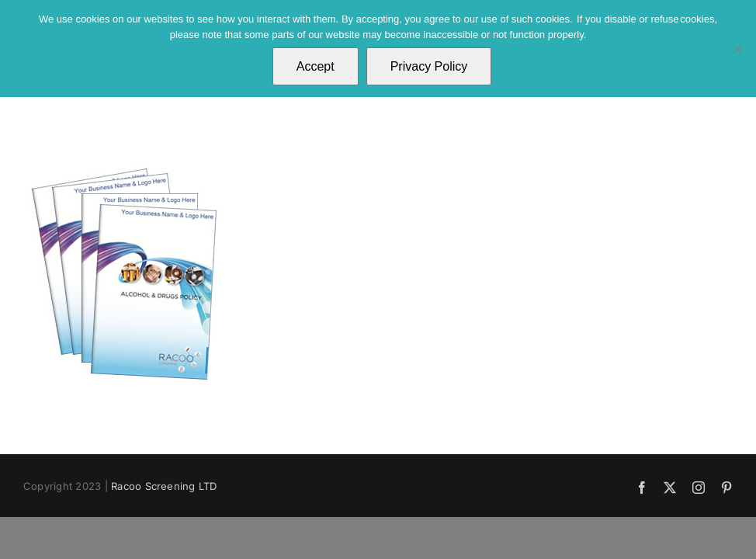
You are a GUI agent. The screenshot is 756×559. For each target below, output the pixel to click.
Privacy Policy (429, 66)
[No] (737, 49)
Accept (316, 66)
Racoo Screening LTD (164, 486)
